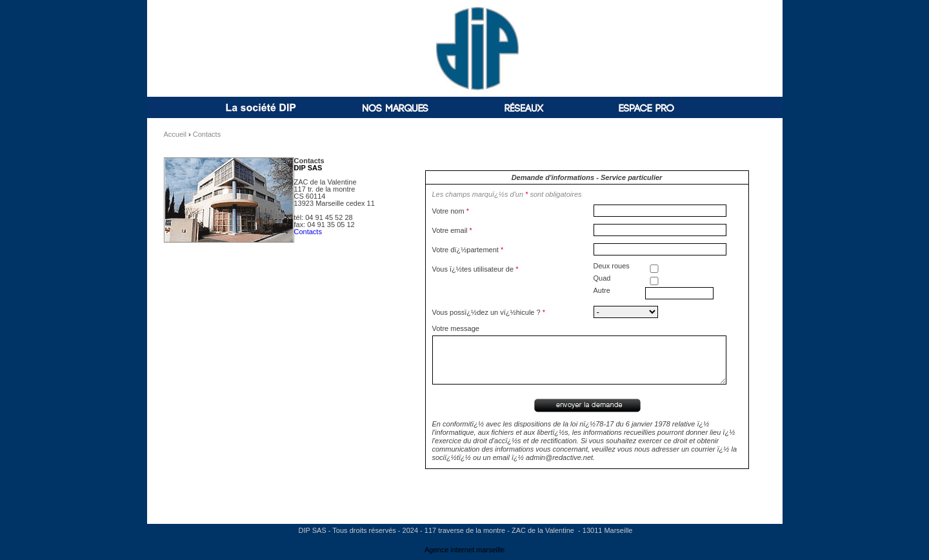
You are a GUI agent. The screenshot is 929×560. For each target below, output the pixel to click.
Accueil (175, 134)
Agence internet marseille (464, 550)
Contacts (207, 134)
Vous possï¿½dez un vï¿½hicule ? (489, 312)
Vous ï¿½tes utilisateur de (475, 269)
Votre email (452, 230)
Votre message (456, 328)
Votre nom (451, 211)
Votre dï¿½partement (468, 250)
